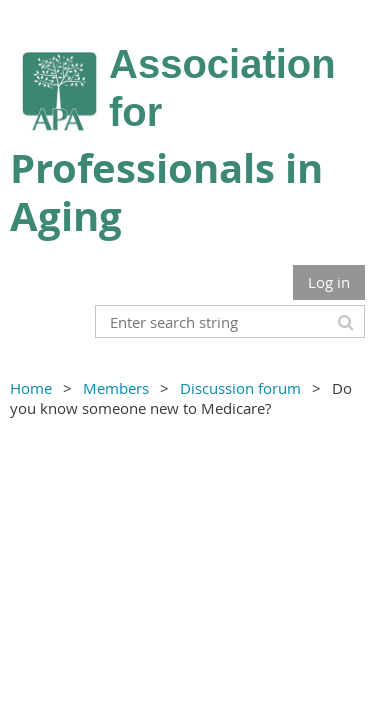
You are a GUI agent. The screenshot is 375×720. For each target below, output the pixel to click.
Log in (329, 282)
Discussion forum (240, 388)
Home (31, 388)
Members (116, 388)
